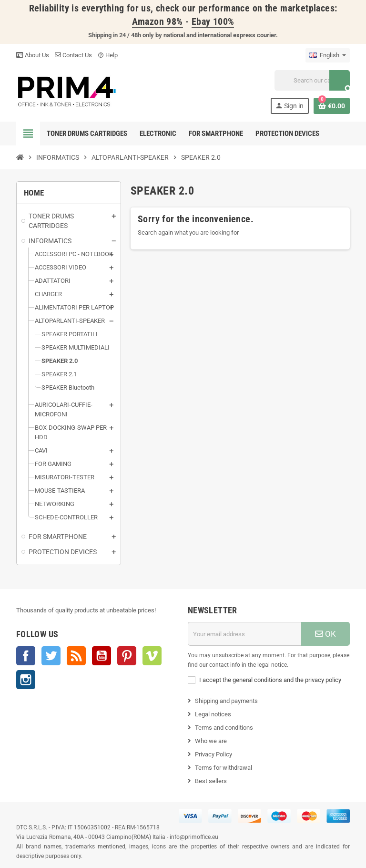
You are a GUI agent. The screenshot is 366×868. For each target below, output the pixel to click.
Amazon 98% (158, 22)
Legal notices (213, 714)
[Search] (312, 80)
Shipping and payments (226, 701)
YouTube (102, 656)
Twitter (51, 656)
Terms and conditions (224, 728)
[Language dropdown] (328, 55)
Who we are (211, 741)
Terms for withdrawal (224, 768)
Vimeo (152, 656)
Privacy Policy (213, 754)
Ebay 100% (213, 22)
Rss (76, 656)
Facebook (26, 656)
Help (108, 55)
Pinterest (127, 656)
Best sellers (211, 781)
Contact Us (73, 55)
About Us (33, 55)
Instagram (26, 680)
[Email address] (244, 634)
